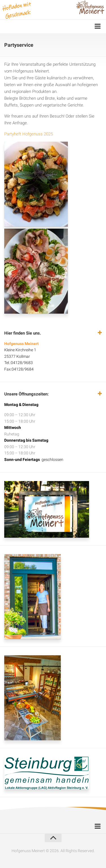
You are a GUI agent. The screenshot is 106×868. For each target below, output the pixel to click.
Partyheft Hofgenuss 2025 (29, 134)
